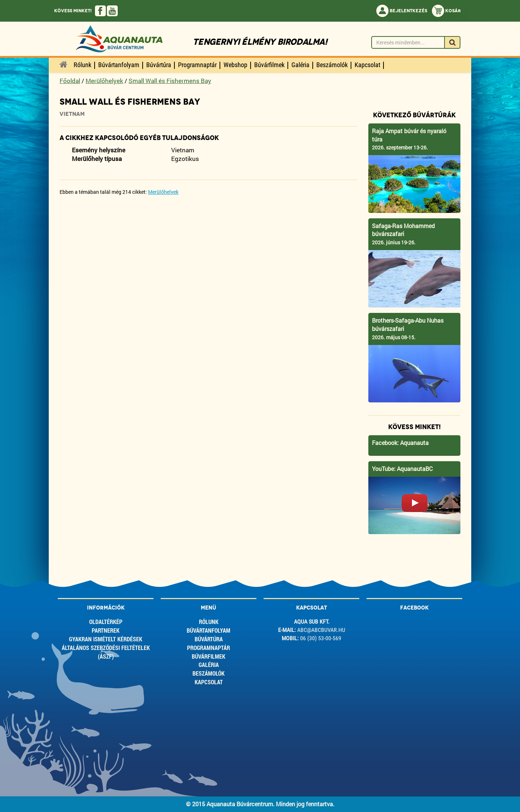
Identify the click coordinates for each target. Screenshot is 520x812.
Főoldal (70, 81)
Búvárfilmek (209, 656)
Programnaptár (209, 648)
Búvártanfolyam (209, 630)
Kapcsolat (209, 682)
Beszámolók (209, 673)
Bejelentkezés (402, 11)
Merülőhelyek (104, 81)
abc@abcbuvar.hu (321, 630)
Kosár (446, 11)
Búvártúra (209, 639)
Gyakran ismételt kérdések (106, 639)
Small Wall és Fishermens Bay (170, 81)
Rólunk (209, 622)
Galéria (209, 665)
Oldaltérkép (106, 622)
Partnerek (106, 630)
